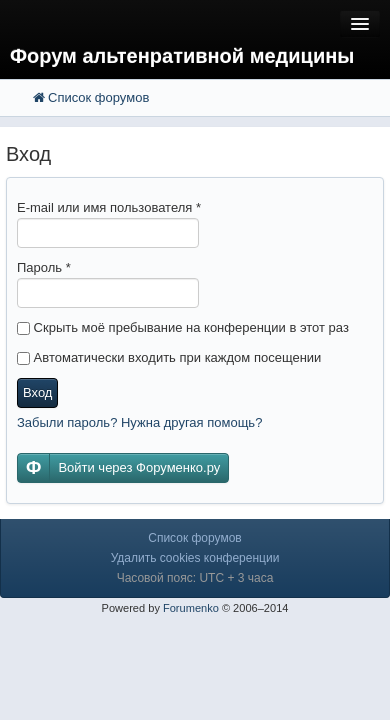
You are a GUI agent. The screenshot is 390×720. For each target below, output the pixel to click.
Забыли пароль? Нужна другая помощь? (139, 422)
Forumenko (191, 608)
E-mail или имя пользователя (109, 207)
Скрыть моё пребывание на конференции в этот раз (183, 327)
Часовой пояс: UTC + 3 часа (195, 578)
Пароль (44, 267)
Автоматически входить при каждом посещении (169, 357)
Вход (37, 392)
